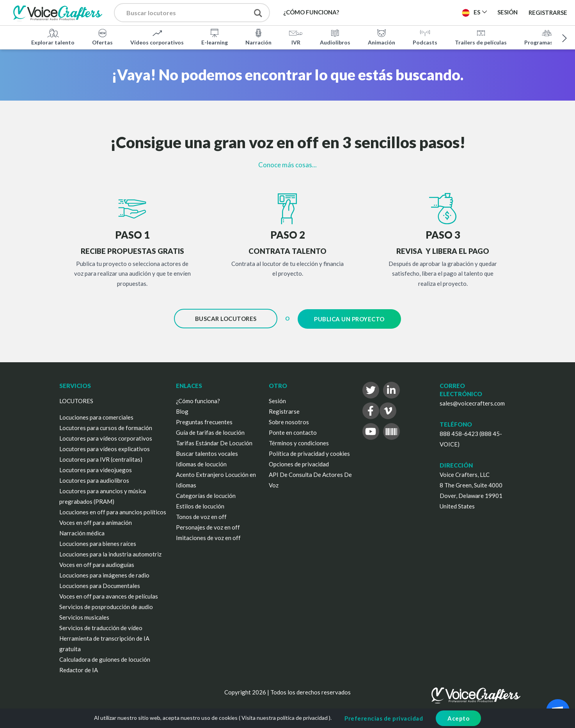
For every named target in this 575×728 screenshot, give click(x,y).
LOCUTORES (76, 400)
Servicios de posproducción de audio (106, 606)
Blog (182, 411)
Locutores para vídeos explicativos (105, 448)
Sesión (277, 400)
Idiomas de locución (201, 463)
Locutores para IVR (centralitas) (101, 459)
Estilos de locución (200, 505)
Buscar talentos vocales (207, 453)
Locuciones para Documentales (100, 585)
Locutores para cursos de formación (106, 427)
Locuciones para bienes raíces (98, 543)
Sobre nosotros (289, 421)
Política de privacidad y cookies (309, 453)
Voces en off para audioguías (97, 564)
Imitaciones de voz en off (208, 537)
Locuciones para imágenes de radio (104, 574)
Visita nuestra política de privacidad (285, 718)
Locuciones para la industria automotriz (110, 553)
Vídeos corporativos (157, 37)
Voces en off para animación (96, 522)
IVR (296, 37)
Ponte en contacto (293, 432)
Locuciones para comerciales (96, 416)
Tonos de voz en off (201, 516)
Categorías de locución (206, 495)
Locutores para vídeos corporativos (106, 438)
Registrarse (548, 12)
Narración (258, 37)
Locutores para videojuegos (96, 469)
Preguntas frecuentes (204, 421)
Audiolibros (335, 37)
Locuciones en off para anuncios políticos (113, 511)
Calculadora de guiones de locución (105, 659)
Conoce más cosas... (287, 165)
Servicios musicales (84, 616)
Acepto (458, 718)
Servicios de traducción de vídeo (101, 627)
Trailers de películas (481, 37)
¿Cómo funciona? (198, 400)
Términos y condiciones (299, 442)
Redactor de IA (79, 669)
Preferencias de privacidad (384, 718)
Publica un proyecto (349, 319)
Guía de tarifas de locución (210, 432)
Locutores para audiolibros (94, 480)
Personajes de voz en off (208, 526)
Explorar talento (53, 37)
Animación (382, 37)
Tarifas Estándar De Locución (214, 442)
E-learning (215, 37)
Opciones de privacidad (299, 463)
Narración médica (82, 532)
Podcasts (425, 37)
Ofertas (102, 37)
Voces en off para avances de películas (109, 595)
